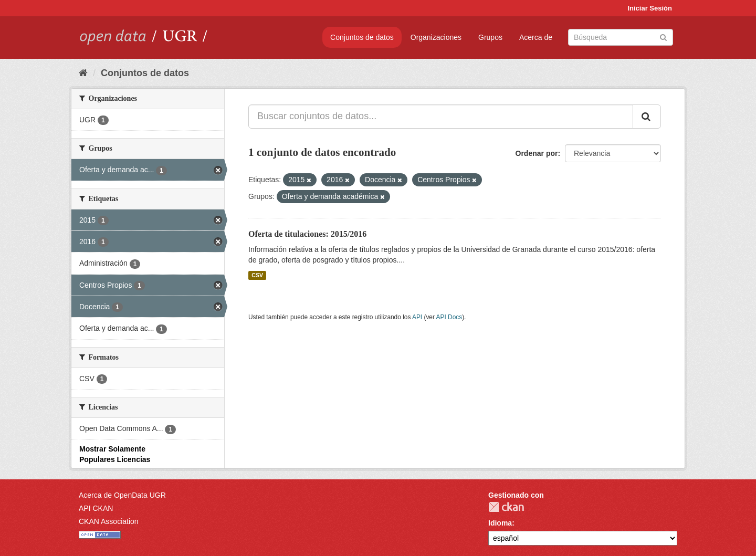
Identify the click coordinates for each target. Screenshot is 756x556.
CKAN (506, 507)
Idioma (500, 523)
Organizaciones (436, 37)
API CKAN (96, 508)
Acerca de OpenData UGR (122, 495)
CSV (257, 275)
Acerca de (536, 37)
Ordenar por (537, 153)
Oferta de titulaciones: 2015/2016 (307, 234)
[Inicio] (83, 73)
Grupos (490, 37)
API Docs (449, 317)
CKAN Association (109, 521)
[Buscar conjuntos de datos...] (441, 117)
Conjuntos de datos (362, 37)
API (417, 317)
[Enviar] (663, 36)
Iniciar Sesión (650, 8)
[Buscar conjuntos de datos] (621, 37)
